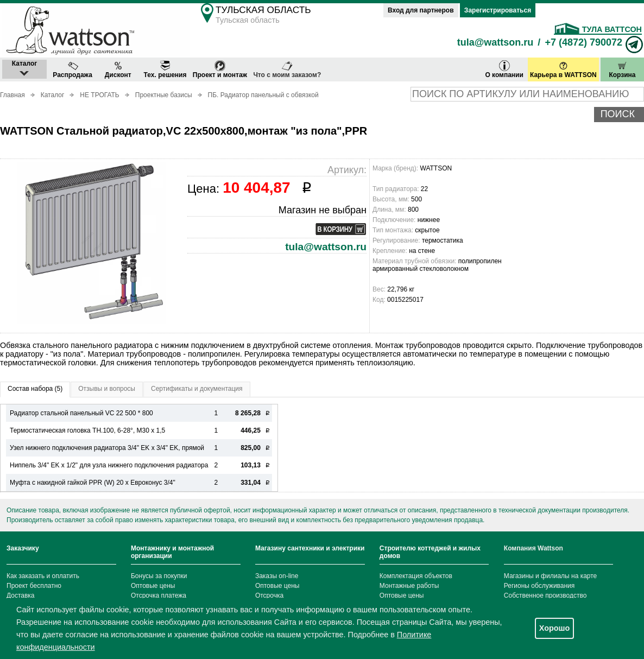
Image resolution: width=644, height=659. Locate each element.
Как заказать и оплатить (43, 576)
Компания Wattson (533, 548)
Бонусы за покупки (159, 576)
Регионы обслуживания (539, 586)
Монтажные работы (409, 586)
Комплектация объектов (416, 576)
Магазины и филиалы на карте (550, 576)
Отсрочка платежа (159, 595)
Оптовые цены (153, 586)
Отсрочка (269, 595)
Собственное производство (545, 595)
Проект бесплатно (34, 586)
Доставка (21, 595)
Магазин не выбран (323, 210)
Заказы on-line (277, 576)
